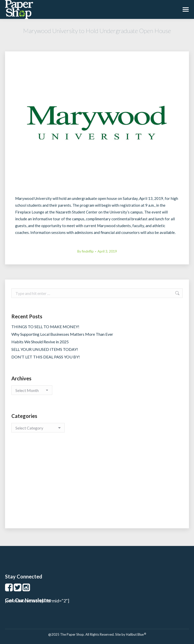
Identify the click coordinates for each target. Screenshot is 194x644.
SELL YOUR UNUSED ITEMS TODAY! (45, 349)
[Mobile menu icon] (186, 9)
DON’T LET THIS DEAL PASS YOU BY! (46, 357)
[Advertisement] (97, 485)
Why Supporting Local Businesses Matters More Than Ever (62, 334)
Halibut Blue (136, 634)
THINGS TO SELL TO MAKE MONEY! (45, 327)
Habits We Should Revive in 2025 (40, 342)
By (86, 251)
